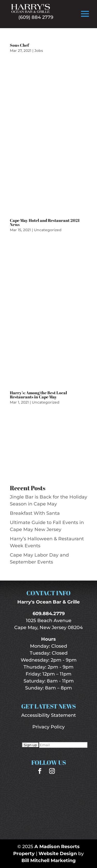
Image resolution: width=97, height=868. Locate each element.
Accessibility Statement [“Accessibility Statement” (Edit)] (48, 715)
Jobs (39, 51)
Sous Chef (19, 45)
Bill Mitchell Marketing (49, 861)
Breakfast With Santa (35, 513)
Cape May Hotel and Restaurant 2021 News (45, 222)
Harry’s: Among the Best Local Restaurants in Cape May (38, 395)
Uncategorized (48, 230)
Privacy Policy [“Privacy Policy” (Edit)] (48, 727)
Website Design (58, 854)
